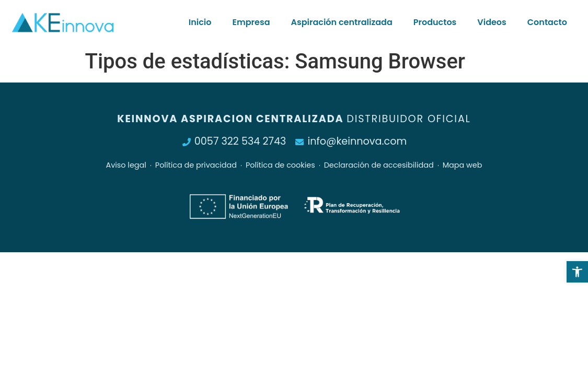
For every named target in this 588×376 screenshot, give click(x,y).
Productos (435, 22)
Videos (492, 22)
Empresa (251, 22)
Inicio (200, 22)
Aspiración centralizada (342, 22)
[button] (577, 272)
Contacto (547, 22)
